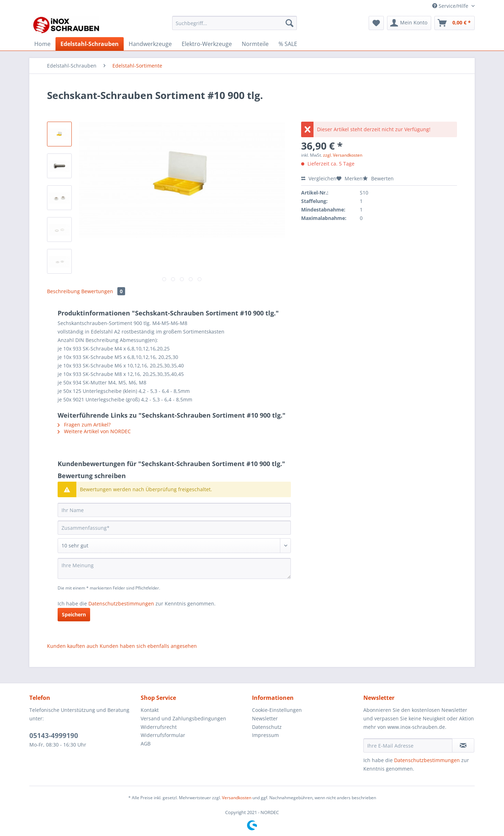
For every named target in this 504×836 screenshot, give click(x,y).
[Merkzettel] (376, 23)
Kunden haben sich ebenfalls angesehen (148, 646)
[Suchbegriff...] (235, 23)
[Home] (42, 44)
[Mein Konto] (409, 23)
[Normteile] (255, 44)
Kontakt (150, 710)
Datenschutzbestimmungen (121, 603)
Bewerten (378, 178)
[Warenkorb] (455, 23)
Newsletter (265, 718)
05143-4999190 (54, 736)
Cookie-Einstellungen (277, 710)
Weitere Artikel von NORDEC (94, 431)
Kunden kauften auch (73, 646)
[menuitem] (235, 26)
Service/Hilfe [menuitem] (451, 6)
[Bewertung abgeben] (174, 546)
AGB (146, 744)
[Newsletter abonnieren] (463, 745)
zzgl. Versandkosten (343, 155)
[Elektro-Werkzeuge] (207, 44)
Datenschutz (267, 727)
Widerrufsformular (163, 735)
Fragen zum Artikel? (84, 425)
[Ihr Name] (174, 510)
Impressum (265, 735)
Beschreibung (63, 291)
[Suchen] (289, 23)
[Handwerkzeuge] (150, 44)
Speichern (74, 614)
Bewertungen (103, 291)
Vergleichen (319, 178)
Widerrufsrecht (159, 727)
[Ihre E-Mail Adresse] (408, 745)
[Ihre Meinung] (174, 568)
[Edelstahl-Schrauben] (90, 44)
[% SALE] (288, 44)
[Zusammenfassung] (174, 528)
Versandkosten (237, 798)
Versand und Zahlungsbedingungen (183, 718)
